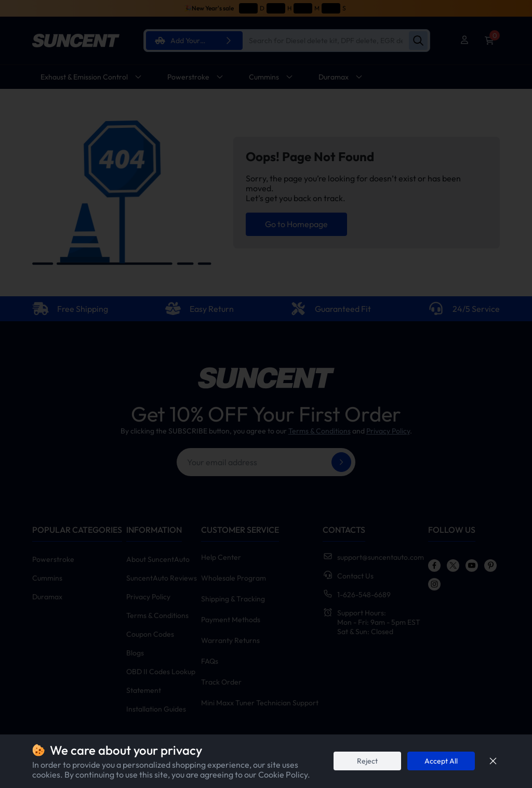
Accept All (441, 761)
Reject (367, 761)
